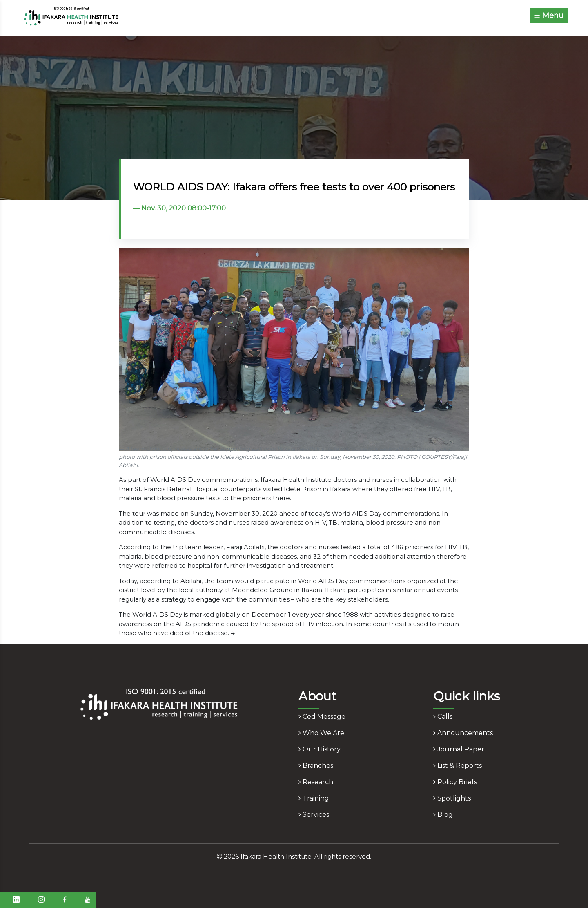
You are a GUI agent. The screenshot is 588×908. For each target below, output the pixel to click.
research (316, 782)
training (314, 798)
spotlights (452, 798)
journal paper (459, 749)
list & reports (458, 766)
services (314, 815)
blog (443, 815)
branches (316, 766)
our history (320, 749)
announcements (463, 733)
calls (443, 717)
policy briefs (455, 782)
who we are (321, 733)
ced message (322, 717)
